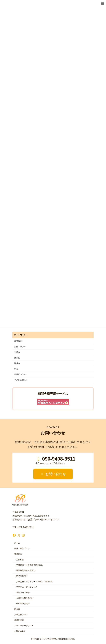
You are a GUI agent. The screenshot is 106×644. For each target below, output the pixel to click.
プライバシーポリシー (24, 626)
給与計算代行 (22, 576)
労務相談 (20, 560)
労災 (16, 369)
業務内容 (18, 554)
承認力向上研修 (23, 593)
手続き (17, 352)
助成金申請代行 (23, 604)
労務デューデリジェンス (27, 587)
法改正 (17, 358)
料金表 (17, 609)
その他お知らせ (21, 380)
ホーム (17, 543)
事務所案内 (19, 620)
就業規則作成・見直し (26, 571)
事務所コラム (20, 375)
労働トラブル (20, 347)
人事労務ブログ (21, 615)
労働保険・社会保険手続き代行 (30, 565)
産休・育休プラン (22, 548)
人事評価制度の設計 (25, 598)
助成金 (17, 363)
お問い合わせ (53, 474)
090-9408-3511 (55, 461)
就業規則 (18, 341)
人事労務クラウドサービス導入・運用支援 (34, 582)
